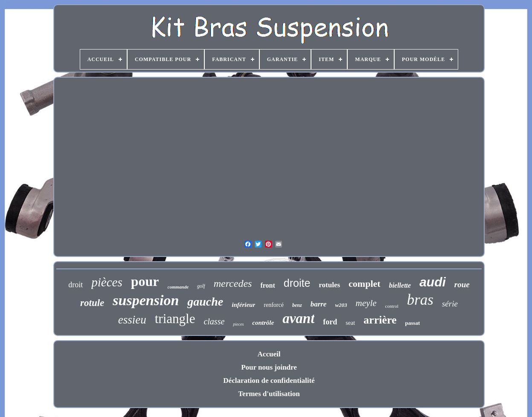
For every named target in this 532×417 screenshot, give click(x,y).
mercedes (233, 283)
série (450, 304)
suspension (146, 300)
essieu (132, 320)
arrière (380, 320)
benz (297, 305)
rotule (92, 303)
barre (319, 304)
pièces (107, 282)
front (267, 285)
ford (330, 322)
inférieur (243, 305)
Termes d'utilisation (269, 394)
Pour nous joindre (269, 367)
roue (462, 284)
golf (201, 286)
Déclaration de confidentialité (269, 381)
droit (76, 285)
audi (433, 282)
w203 (341, 305)
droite (297, 283)
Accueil (269, 354)
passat (413, 323)
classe (214, 321)
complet (365, 284)
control (392, 306)
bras (420, 300)
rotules (329, 285)
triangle (175, 319)
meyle (366, 303)
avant (298, 318)
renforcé (274, 305)
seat (350, 323)
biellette (400, 285)
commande (178, 287)
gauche (205, 302)
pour (145, 281)
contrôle (263, 323)
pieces (238, 324)
